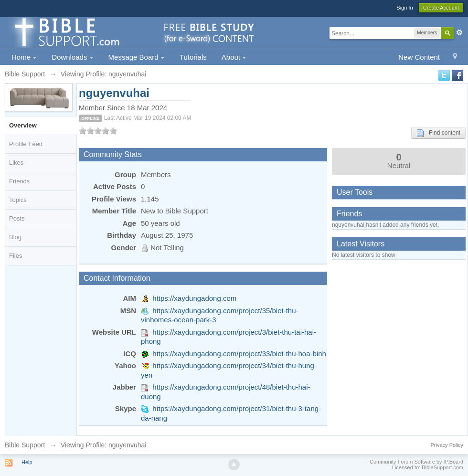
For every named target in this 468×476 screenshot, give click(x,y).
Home (24, 57)
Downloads (72, 57)
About (234, 57)
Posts (17, 218)
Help (27, 462)
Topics (18, 200)
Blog (15, 237)
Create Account (441, 8)
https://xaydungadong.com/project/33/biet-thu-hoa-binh (239, 354)
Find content (438, 133)
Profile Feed (26, 144)
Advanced (459, 32)
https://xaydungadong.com (194, 298)
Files (16, 256)
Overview (23, 125)
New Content (419, 57)
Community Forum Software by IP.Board (416, 462)
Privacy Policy (447, 445)
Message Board (137, 57)
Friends (19, 181)
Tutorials (193, 57)
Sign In (404, 8)
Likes (16, 163)
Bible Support (25, 445)
